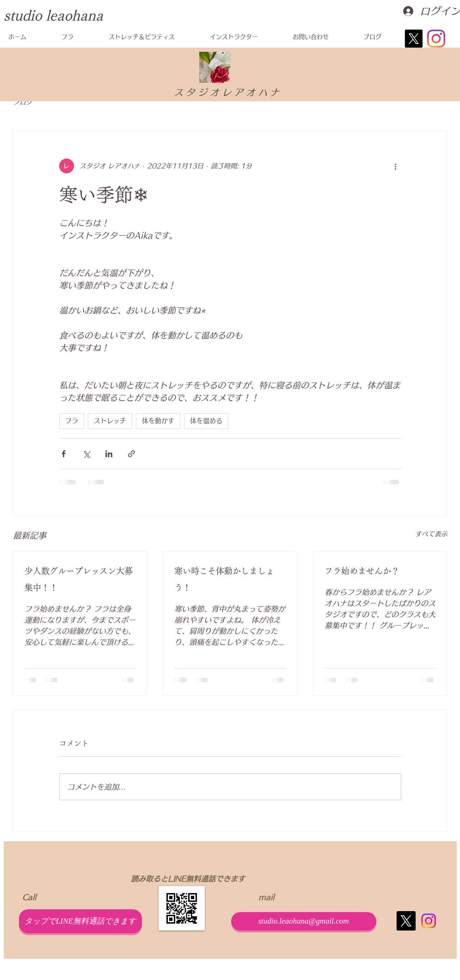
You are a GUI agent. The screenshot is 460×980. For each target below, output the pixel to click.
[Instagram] (436, 39)
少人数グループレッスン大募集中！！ (79, 579)
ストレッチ (110, 421)
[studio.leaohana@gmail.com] (304, 921)
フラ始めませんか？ (362, 571)
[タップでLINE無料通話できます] (80, 921)
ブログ (23, 102)
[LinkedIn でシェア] (109, 454)
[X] (414, 39)
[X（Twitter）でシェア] (86, 454)
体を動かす (158, 421)
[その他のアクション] (396, 166)
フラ (72, 421)
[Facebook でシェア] (64, 454)
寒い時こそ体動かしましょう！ (224, 579)
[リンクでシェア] (132, 454)
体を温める (206, 421)
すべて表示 (431, 534)
